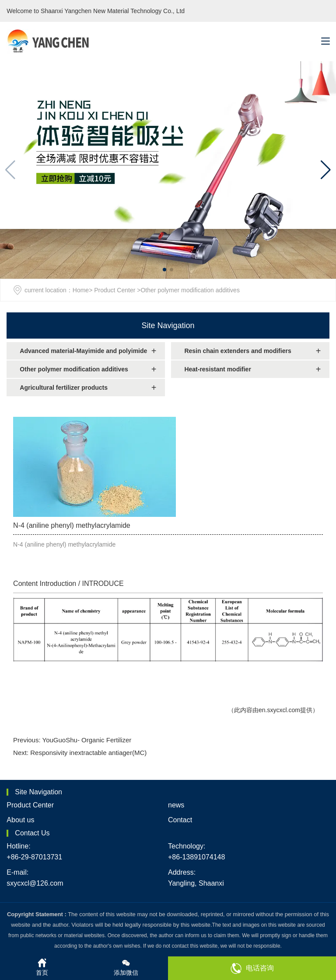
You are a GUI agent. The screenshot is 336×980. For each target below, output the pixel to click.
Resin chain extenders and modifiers (238, 351)
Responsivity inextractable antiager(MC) (88, 753)
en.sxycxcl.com (279, 710)
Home (81, 290)
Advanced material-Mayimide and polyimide (83, 351)
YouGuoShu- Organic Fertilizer (87, 740)
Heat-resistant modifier (217, 369)
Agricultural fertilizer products (64, 388)
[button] (326, 170)
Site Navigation (168, 326)
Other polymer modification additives (74, 369)
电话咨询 (252, 968)
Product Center (115, 290)
